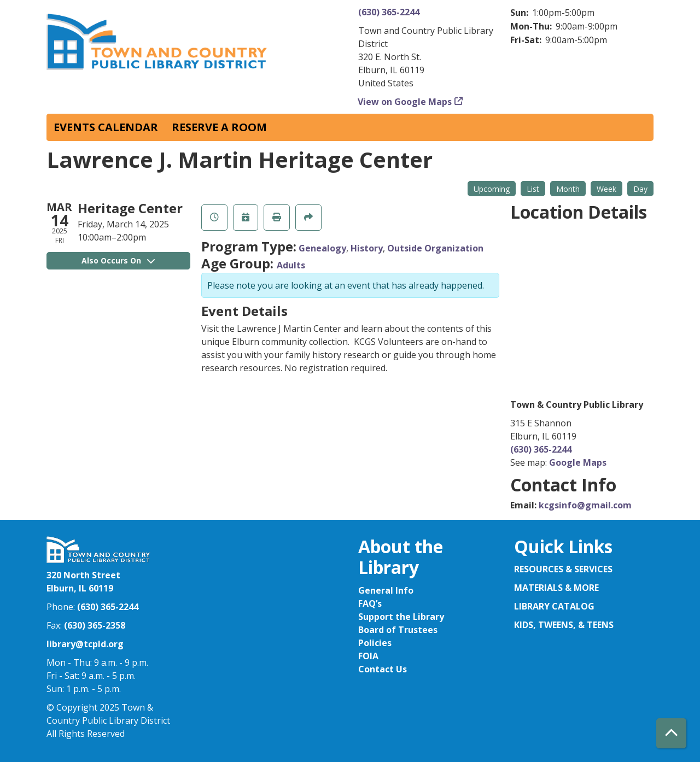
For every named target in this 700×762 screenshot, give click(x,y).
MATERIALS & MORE (556, 588)
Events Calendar (106, 127)
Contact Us (383, 669)
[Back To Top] (671, 733)
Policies (375, 643)
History (367, 248)
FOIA (368, 656)
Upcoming (492, 189)
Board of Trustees (398, 630)
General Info (386, 590)
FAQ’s (370, 603)
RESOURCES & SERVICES (564, 569)
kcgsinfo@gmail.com (585, 505)
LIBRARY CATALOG (554, 606)
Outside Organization (435, 248)
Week (606, 189)
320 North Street (83, 575)
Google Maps (578, 462)
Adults (291, 265)
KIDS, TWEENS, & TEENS (564, 625)
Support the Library (401, 617)
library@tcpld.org (85, 644)
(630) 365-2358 (95, 625)
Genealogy (322, 248)
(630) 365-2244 (389, 12)
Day (640, 189)
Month (568, 189)
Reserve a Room (219, 127)
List (533, 189)
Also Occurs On (118, 260)
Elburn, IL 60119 (80, 588)
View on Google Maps (405, 102)
